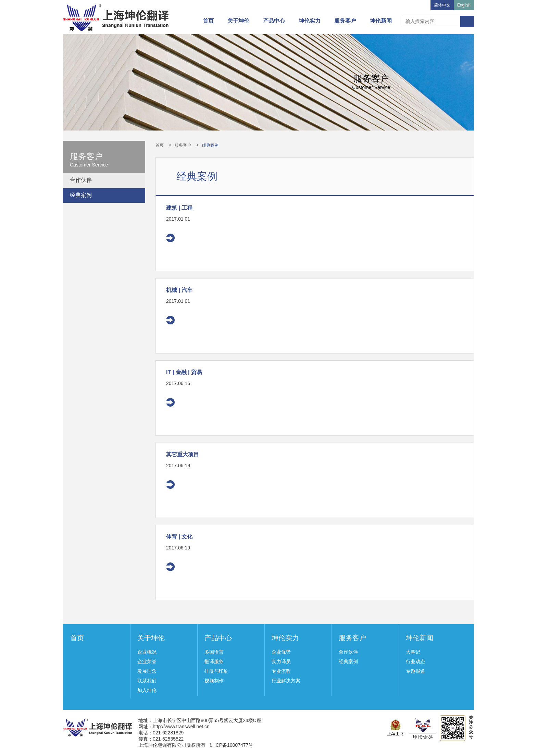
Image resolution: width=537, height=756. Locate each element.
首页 (208, 21)
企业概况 (147, 652)
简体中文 (442, 5)
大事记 (413, 652)
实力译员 (281, 661)
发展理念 (147, 671)
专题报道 (415, 671)
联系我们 (147, 681)
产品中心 (274, 21)
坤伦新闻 (381, 21)
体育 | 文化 (179, 537)
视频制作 (214, 681)
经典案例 (81, 195)
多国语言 (214, 652)
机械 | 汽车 (179, 290)
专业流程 (281, 671)
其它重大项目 (183, 454)
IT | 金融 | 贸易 (184, 372)
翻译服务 (214, 661)
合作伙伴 (81, 180)
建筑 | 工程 (179, 208)
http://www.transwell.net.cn (181, 727)
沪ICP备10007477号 (232, 745)
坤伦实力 (310, 21)
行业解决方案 (286, 681)
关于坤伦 (238, 21)
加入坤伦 (147, 690)
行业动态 (415, 661)
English (464, 5)
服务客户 (345, 21)
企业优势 (281, 652)
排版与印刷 (216, 671)
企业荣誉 (147, 661)
